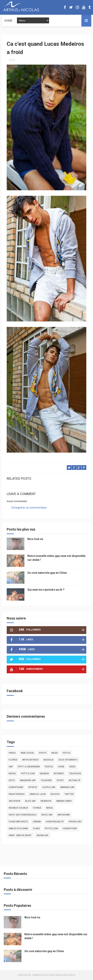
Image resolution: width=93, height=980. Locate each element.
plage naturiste (18, 822)
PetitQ (66, 753)
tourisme (46, 780)
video (72, 767)
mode (55, 753)
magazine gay (28, 780)
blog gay (30, 801)
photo (43, 753)
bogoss (55, 794)
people (49, 767)
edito (12, 780)
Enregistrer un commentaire (29, 508)
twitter (69, 794)
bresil (50, 808)
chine (61, 767)
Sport (60, 780)
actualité (74, 780)
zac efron (14, 801)
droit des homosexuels (23, 815)
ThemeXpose (39, 975)
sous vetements (68, 760)
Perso (12, 753)
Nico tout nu (35, 539)
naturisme (64, 815)
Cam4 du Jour (38, 794)
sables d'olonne (18, 829)
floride (13, 760)
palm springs (17, 794)
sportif (33, 787)
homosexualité (55, 822)
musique (48, 760)
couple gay (49, 787)
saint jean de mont (20, 835)
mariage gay (67, 787)
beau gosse (27, 753)
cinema (37, 822)
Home (8, 21)
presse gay (75, 822)
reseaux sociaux (18, 808)
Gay (11, 767)
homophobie (16, 787)
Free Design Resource (62, 975)
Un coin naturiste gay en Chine (47, 573)
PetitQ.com (51, 829)
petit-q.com (28, 774)
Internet (59, 774)
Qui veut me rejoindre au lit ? (46, 590)
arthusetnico (30, 760)
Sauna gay (42, 835)
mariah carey (64, 801)
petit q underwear (29, 767)
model (12, 774)
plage (36, 829)
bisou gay (47, 815)
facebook (46, 801)
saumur (44, 774)
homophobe (70, 829)
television (75, 774)
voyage (37, 808)
